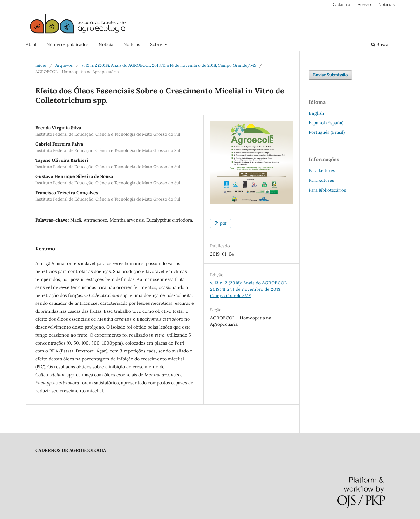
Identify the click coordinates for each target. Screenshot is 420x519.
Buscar (381, 44)
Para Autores (321, 180)
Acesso (364, 5)
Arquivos (64, 65)
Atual (31, 44)
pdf (223, 223)
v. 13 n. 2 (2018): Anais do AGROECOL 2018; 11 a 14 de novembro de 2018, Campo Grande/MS (169, 65)
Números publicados (67, 44)
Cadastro (341, 5)
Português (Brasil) (327, 132)
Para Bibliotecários (327, 190)
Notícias (132, 44)
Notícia (106, 44)
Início (41, 65)
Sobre (157, 44)
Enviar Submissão (330, 75)
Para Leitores (322, 171)
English (316, 113)
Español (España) (326, 123)
